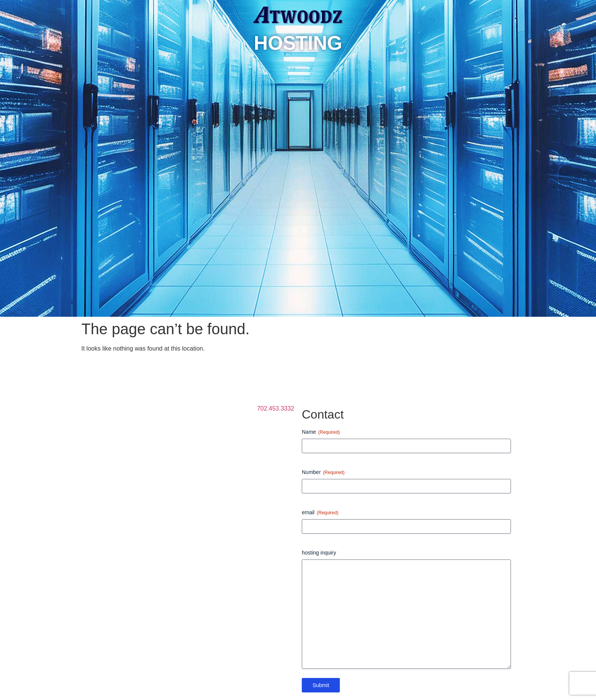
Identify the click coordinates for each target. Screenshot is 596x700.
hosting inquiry (319, 553)
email (320, 513)
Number (323, 472)
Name (321, 432)
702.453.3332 (276, 408)
